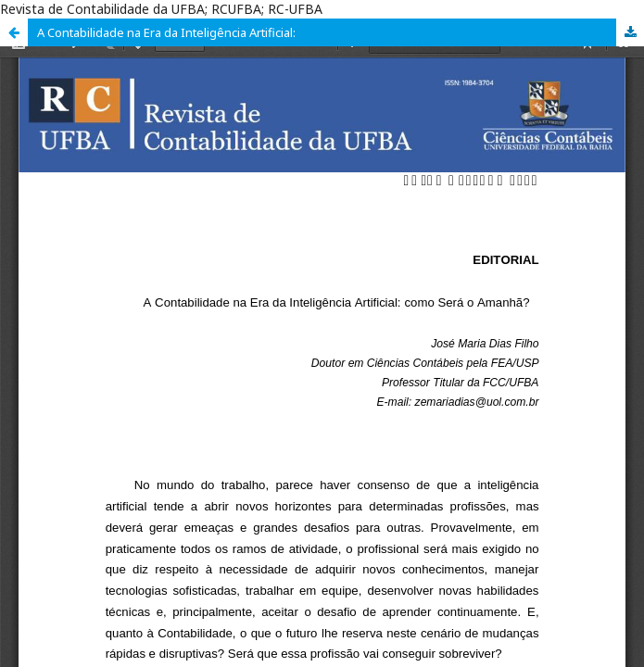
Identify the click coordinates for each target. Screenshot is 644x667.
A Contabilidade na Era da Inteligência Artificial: (166, 32)
